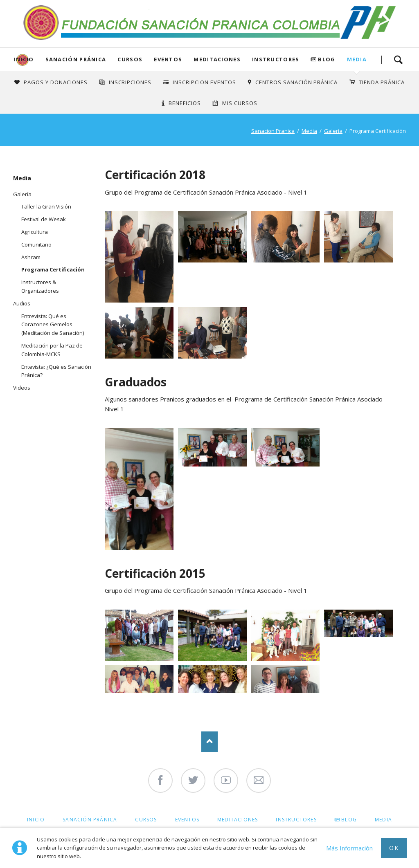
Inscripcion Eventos (204, 82)
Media (357, 59)
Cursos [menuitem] (146, 820)
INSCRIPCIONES (130, 82)
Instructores (276, 59)
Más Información (349, 848)
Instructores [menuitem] (296, 820)
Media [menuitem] (383, 820)
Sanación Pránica (76, 59)
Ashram (31, 257)
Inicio (24, 59)
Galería (333, 131)
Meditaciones (217, 59)
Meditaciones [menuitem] (238, 820)
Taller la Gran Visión (46, 206)
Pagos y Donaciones (56, 82)
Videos (22, 388)
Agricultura (35, 232)
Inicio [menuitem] (36, 820)
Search (398, 60)
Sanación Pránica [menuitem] (90, 820)
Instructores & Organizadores (40, 286)
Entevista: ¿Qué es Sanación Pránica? (56, 371)
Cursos (130, 59)
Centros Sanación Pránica (296, 82)
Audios (22, 303)
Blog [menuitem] (349, 820)
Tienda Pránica (382, 82)
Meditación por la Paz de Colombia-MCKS (52, 350)
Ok (394, 848)
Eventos (168, 59)
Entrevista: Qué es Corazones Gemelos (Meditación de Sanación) (53, 325)
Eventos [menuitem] (187, 820)
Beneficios (185, 103)
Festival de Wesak (44, 219)
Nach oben (209, 742)
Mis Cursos (240, 103)
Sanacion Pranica (273, 131)
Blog (327, 59)
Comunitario (36, 244)
